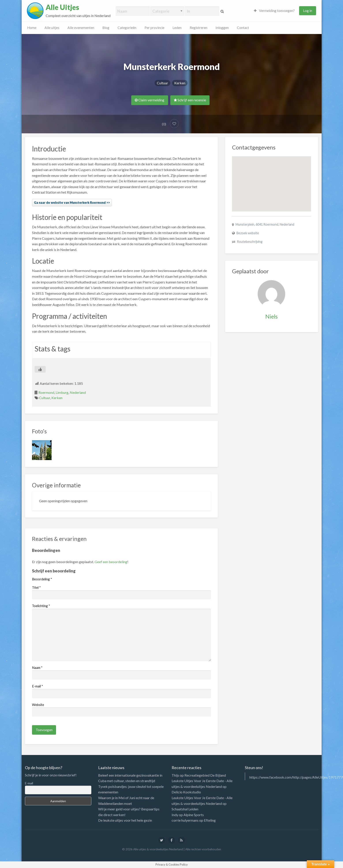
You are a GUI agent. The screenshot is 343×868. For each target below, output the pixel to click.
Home (32, 28)
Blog (106, 28)
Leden (177, 28)
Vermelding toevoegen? (274, 11)
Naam (37, 668)
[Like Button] (40, 369)
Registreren (199, 28)
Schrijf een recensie (190, 100)
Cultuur (162, 83)
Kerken (180, 83)
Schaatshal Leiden (185, 809)
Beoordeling (42, 579)
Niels (272, 316)
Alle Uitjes (62, 7)
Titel (36, 587)
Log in (308, 11)
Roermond (46, 392)
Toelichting (41, 606)
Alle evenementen (81, 28)
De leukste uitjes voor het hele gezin (125, 820)
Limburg (62, 392)
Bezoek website (248, 233)
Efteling (210, 820)
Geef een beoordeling (111, 562)
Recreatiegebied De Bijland (205, 775)
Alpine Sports (194, 815)
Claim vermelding (150, 100)
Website (38, 705)
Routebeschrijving (250, 242)
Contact (243, 28)
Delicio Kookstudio (186, 792)
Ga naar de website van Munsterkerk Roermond (70, 203)
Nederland (78, 392)
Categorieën (127, 28)
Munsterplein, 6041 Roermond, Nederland (265, 224)
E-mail (37, 686)
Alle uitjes (52, 28)
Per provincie (154, 28)
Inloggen (222, 28)
